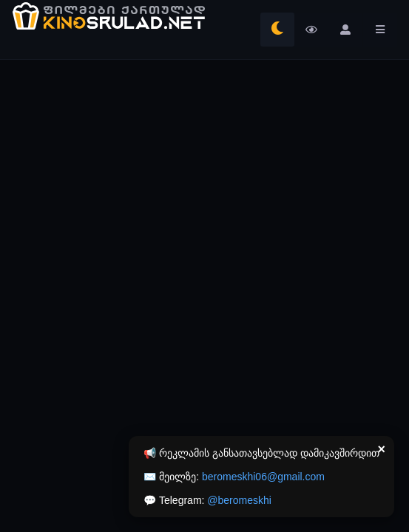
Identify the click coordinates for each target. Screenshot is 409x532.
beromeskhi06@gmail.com (263, 477)
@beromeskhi (239, 500)
